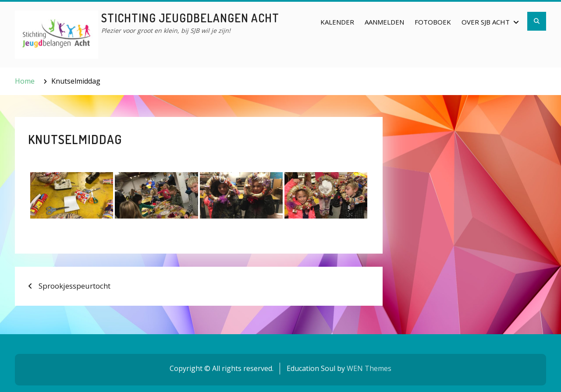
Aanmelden (384, 22)
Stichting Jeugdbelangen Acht (190, 18)
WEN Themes (369, 368)
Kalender (337, 22)
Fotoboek (433, 22)
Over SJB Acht (486, 22)
